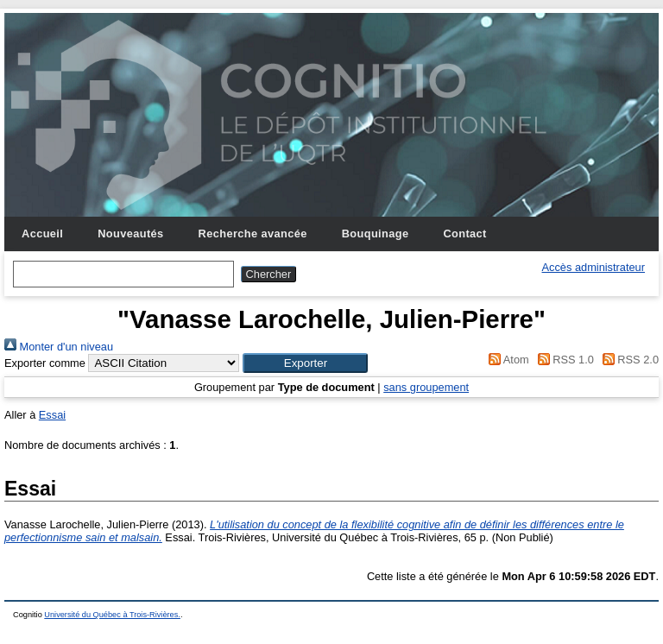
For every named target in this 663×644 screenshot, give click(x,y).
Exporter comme (45, 363)
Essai (52, 415)
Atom (506, 360)
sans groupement (426, 387)
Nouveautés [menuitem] (130, 234)
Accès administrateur (594, 267)
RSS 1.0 (563, 360)
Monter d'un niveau (59, 347)
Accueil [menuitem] (42, 234)
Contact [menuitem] (464, 234)
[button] (305, 363)
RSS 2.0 (628, 360)
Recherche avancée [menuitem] (253, 234)
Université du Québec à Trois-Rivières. (112, 615)
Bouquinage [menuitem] (376, 234)
